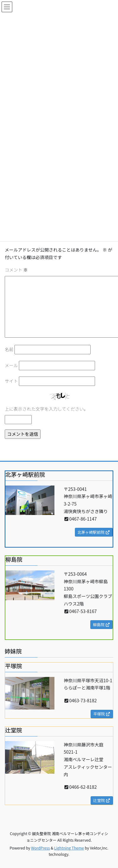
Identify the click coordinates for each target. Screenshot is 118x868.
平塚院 (102, 714)
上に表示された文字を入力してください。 (46, 409)
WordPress (41, 848)
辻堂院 (102, 800)
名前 (9, 349)
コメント (16, 270)
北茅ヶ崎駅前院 (94, 532)
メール (11, 365)
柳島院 (101, 625)
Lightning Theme (69, 848)
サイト (11, 381)
